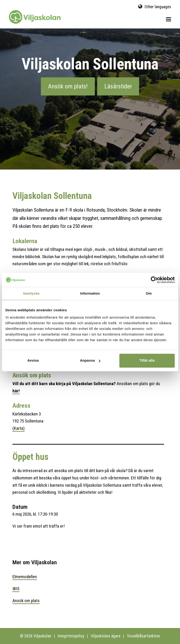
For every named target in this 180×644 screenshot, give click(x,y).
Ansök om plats (26, 601)
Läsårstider (118, 86)
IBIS (16, 589)
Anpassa (90, 360)
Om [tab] (149, 293)
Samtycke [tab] (31, 293)
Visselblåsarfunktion (144, 636)
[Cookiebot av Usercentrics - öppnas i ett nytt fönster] (154, 280)
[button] (169, 19)
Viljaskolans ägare (106, 636)
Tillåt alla (147, 360)
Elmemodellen (25, 577)
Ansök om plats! (68, 86)
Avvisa (33, 360)
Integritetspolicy (71, 636)
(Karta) (19, 428)
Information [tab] (90, 293)
